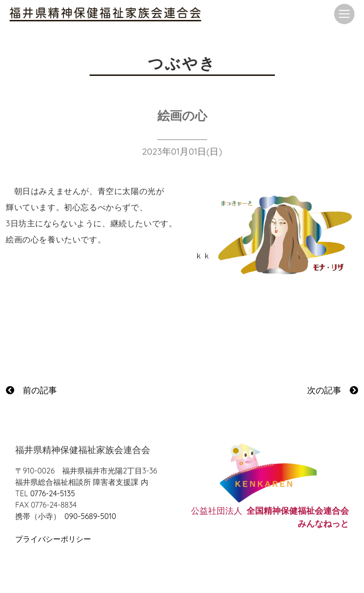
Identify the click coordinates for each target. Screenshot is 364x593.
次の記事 (333, 390)
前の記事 (31, 390)
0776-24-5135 (53, 493)
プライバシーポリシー (53, 539)
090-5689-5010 (90, 516)
